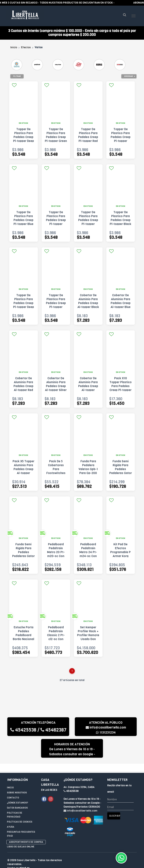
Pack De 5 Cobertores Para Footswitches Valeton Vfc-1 (56, 469)
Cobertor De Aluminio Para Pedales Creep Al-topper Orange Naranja (88, 386)
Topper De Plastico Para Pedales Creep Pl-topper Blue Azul (23, 220)
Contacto (13, 790)
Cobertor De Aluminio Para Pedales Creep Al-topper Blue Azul (121, 303)
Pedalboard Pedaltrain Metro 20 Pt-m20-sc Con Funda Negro (56, 552)
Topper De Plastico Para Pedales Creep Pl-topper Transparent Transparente (56, 305)
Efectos (26, 47)
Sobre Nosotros (17, 785)
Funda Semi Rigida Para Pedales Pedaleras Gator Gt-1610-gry (121, 469)
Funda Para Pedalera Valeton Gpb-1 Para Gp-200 (88, 467)
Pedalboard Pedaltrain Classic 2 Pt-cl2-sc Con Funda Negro (56, 635)
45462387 (53, 730)
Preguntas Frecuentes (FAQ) (21, 826)
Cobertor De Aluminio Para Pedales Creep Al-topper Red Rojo (23, 386)
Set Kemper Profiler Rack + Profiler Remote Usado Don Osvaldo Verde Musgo (88, 637)
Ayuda (11, 819)
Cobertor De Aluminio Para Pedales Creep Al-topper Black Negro (88, 303)
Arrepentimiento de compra (26, 834)
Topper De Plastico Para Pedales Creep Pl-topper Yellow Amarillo (120, 137)
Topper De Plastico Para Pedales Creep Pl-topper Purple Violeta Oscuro (88, 222)
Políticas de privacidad (15, 807)
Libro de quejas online (21, 839)
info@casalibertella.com (106, 727)
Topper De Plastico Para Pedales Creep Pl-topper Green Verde (56, 137)
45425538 (23, 730)
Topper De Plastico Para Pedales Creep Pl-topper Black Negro (120, 220)
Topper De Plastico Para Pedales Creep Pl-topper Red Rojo (88, 137)
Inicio (14, 47)
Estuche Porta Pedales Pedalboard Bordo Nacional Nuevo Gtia (23, 635)
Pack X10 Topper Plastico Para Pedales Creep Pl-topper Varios (121, 386)
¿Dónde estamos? (18, 795)
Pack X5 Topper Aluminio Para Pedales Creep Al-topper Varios (23, 469)
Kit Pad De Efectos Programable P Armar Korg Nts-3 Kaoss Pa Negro (121, 554)
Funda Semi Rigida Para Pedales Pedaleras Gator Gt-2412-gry (23, 552)
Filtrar (17, 76)
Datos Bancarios (17, 800)
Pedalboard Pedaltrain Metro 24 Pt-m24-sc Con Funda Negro (88, 552)
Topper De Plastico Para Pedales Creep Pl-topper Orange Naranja (56, 220)
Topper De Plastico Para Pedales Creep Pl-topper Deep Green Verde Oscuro (24, 305)
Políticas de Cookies (20, 814)
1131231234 (106, 733)
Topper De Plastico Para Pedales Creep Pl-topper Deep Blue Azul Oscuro (24, 139)
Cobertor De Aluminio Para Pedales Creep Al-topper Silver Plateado (56, 386)
